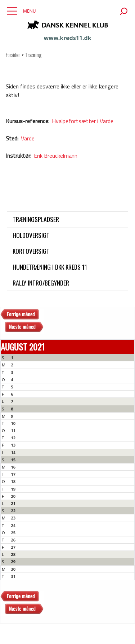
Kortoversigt (31, 251)
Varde (28, 138)
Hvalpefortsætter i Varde (83, 121)
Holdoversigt (31, 235)
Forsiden (13, 55)
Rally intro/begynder (41, 283)
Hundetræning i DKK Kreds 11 (50, 267)
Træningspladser (36, 219)
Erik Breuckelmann (56, 156)
